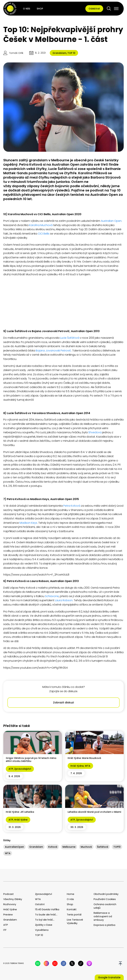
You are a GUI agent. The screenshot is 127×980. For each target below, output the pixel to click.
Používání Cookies (105, 899)
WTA (88, 766)
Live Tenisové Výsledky (75, 921)
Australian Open (111, 221)
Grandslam (59, 53)
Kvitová (53, 847)
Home (71, 894)
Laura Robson (64, 600)
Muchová (86, 847)
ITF (5, 930)
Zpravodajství (23, 769)
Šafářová (103, 847)
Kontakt (72, 909)
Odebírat (94, 9)
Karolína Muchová (41, 225)
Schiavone (52, 596)
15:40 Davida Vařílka (47, 909)
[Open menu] (116, 9)
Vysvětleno (42, 930)
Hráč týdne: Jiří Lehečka (20, 812)
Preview (8, 914)
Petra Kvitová (72, 506)
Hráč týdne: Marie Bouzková (84, 758)
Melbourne (69, 847)
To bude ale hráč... (46, 914)
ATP (11, 769)
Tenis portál (74, 914)
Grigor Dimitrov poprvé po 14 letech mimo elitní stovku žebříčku (31, 760)
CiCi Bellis (44, 234)
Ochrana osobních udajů (105, 906)
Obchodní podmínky (106, 894)
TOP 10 (71, 53)
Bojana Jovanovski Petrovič (53, 351)
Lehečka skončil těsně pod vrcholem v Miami (94, 812)
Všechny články (13, 899)
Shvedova (95, 432)
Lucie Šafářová (69, 338)
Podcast (9, 894)
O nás (27, 9)
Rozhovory (10, 904)
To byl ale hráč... (45, 920)
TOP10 (117, 847)
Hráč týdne (77, 766)
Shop (40, 9)
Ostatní (40, 904)
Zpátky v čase (44, 925)
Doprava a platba (104, 925)
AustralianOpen (14, 847)
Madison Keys (28, 523)
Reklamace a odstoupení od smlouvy (103, 916)
